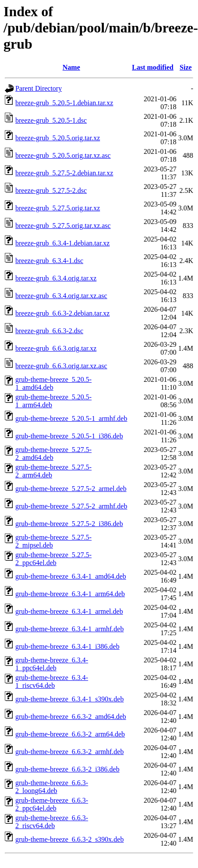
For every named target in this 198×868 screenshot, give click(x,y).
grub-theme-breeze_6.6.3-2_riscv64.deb (52, 822)
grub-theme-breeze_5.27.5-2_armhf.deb (71, 506)
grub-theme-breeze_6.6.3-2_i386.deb (67, 769)
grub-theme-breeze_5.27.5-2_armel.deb (71, 489)
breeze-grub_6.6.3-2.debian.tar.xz (62, 313)
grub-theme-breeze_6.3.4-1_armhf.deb (69, 629)
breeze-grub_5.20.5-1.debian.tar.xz (64, 103)
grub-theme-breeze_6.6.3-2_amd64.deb (71, 717)
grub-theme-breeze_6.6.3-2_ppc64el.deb (52, 804)
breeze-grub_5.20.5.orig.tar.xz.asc (63, 155)
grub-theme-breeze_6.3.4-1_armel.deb (69, 611)
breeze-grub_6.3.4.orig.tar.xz (56, 278)
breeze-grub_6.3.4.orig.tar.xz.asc (61, 296)
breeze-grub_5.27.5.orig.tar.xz (58, 208)
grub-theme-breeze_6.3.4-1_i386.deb (67, 646)
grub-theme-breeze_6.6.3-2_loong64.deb (52, 787)
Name (71, 67)
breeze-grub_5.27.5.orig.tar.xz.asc (63, 226)
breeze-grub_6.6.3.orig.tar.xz (56, 348)
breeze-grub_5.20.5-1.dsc (51, 120)
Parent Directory (39, 88)
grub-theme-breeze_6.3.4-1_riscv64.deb (52, 681)
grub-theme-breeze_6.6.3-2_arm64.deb (70, 734)
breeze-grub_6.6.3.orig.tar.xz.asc (61, 366)
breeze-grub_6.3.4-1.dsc (49, 261)
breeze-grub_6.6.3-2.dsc (49, 331)
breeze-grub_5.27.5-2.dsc (51, 190)
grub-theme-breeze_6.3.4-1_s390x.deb (69, 699)
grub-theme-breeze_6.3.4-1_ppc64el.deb (52, 664)
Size (186, 67)
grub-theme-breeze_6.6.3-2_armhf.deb (69, 752)
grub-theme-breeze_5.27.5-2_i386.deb (69, 524)
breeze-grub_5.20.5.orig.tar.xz (58, 138)
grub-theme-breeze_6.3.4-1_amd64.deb (71, 576)
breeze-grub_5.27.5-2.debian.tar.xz (64, 173)
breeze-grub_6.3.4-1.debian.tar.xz (62, 243)
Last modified (153, 67)
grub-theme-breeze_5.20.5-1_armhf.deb (71, 418)
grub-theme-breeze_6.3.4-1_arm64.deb (70, 594)
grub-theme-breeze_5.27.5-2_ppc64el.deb (53, 559)
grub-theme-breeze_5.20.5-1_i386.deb (69, 436)
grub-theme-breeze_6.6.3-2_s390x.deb (69, 839)
